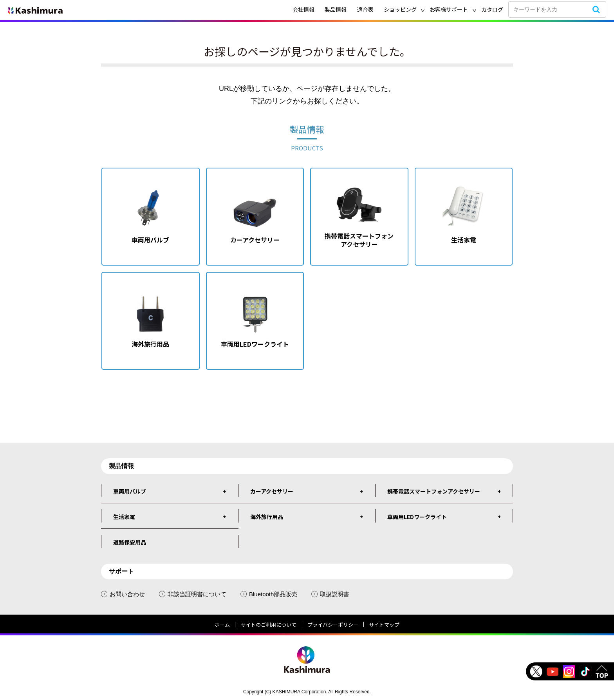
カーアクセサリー (272, 491)
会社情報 (303, 9)
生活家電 (124, 517)
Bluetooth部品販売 (269, 594)
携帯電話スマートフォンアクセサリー (434, 491)
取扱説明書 (330, 594)
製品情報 (336, 9)
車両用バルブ (130, 491)
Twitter (536, 671)
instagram (569, 671)
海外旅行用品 (267, 517)
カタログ (492, 9)
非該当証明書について (193, 594)
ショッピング (400, 9)
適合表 (365, 9)
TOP (602, 671)
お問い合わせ (123, 594)
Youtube (553, 671)
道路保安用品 (130, 542)
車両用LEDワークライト (417, 517)
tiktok (585, 671)
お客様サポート (449, 9)
